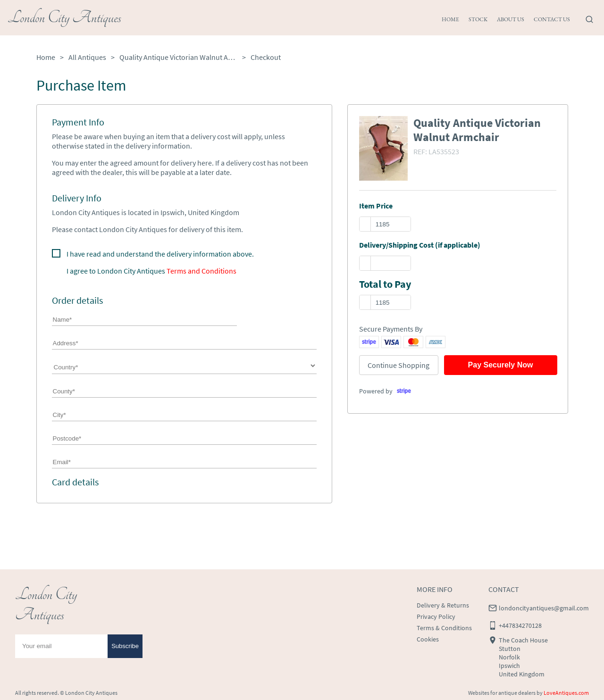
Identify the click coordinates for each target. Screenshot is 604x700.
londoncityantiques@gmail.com (544, 608)
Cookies (428, 639)
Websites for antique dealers (502, 693)
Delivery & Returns (443, 605)
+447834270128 (520, 625)
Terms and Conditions (201, 271)
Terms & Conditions (444, 628)
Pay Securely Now (501, 365)
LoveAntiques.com (566, 693)
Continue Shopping (398, 365)
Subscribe (125, 646)
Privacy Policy (436, 617)
